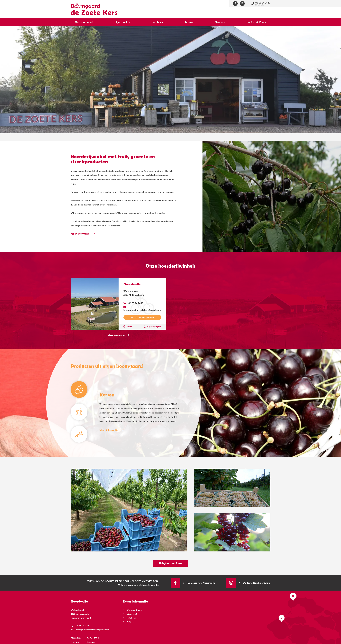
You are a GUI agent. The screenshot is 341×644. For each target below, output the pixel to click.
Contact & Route (256, 22)
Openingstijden (153, 326)
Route (128, 326)
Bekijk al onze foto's (171, 563)
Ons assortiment (84, 22)
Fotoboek (157, 22)
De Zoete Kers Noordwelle (199, 583)
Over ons (220, 22)
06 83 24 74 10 (133, 303)
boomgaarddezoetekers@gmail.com (142, 308)
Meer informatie (83, 234)
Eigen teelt (121, 22)
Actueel (189, 22)
